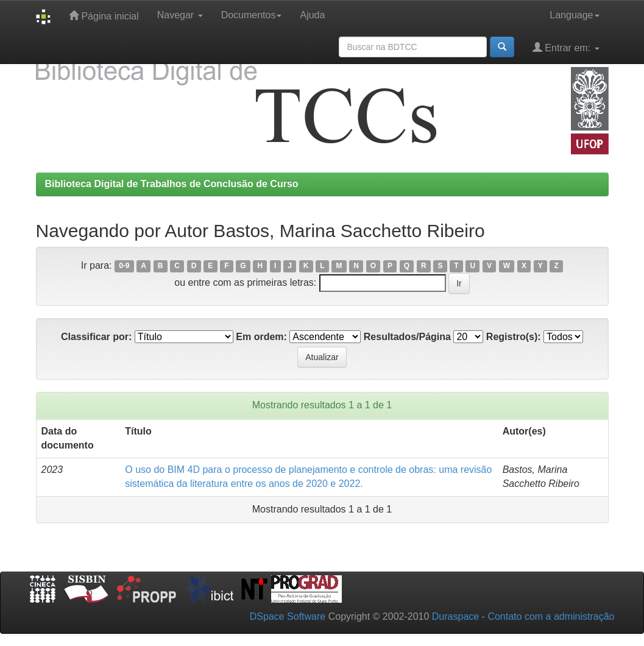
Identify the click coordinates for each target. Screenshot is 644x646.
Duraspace (455, 616)
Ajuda (312, 15)
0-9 (124, 266)
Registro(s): (514, 337)
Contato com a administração (551, 616)
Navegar (180, 15)
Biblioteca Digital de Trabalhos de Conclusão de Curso (172, 184)
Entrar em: (566, 47)
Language (574, 15)
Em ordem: (261, 337)
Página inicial (104, 16)
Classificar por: (96, 337)
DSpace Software (288, 616)
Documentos (252, 15)
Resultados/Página (407, 337)
